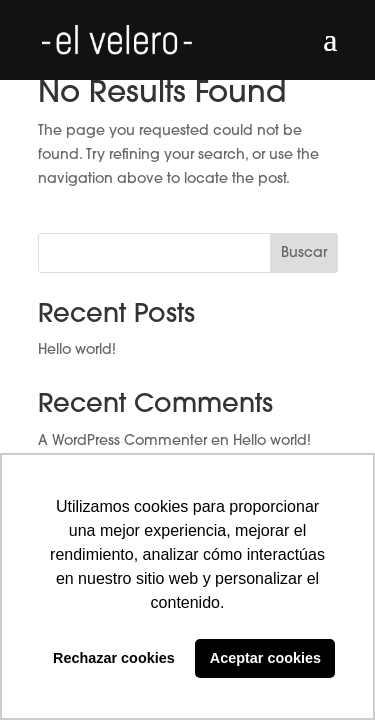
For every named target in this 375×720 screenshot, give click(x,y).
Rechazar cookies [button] (114, 658)
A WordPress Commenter (122, 441)
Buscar (304, 253)
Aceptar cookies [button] (265, 658)
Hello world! (77, 350)
